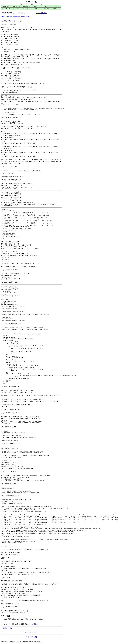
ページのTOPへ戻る (31, 637)
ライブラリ (16, 9)
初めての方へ (16, 6)
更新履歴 (56, 6)
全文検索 (24, 17)
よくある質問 (6, 9)
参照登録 (35, 624)
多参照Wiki (26, 4)
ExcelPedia (56, 9)
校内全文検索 (26, 6)
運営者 (22, 4)
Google (41, 4)
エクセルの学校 (31, 2)
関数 (36, 9)
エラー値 (46, 9)
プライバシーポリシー (31, 632)
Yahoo (38, 4)
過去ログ (36, 6)
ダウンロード (46, 6)
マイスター (26, 9)
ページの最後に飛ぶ (42, 13)
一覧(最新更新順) (15, 17)
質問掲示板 (6, 6)
